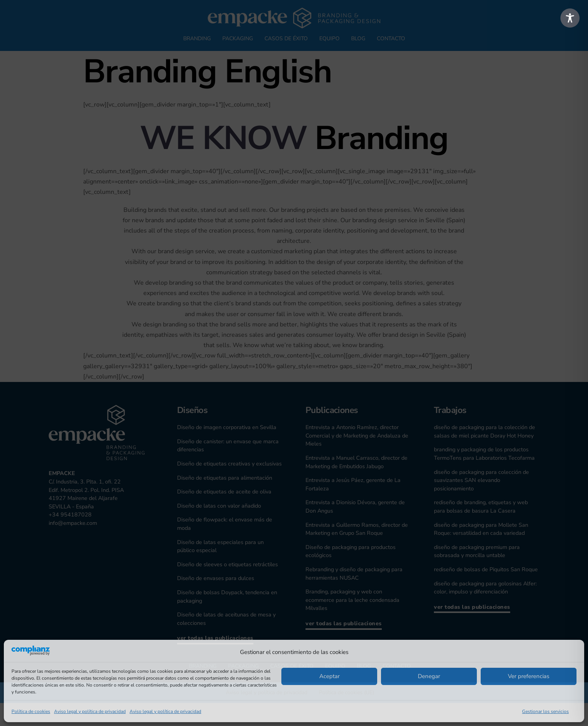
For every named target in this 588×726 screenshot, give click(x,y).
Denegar (429, 676)
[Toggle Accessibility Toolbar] (570, 18)
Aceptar (329, 676)
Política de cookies (31, 711)
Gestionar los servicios (545, 711)
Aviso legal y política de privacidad (90, 711)
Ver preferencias (529, 676)
